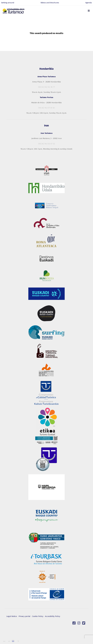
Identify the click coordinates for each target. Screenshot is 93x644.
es (9, 641)
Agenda (89, 3)
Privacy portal (25, 616)
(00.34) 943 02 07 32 (47, 144)
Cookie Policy (38, 616)
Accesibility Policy (53, 616)
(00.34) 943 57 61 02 (47, 108)
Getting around (8, 3)
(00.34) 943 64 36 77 (46, 87)
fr (18, 641)
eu (4, 641)
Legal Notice (12, 616)
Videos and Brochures (50, 3)
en (13, 641)
